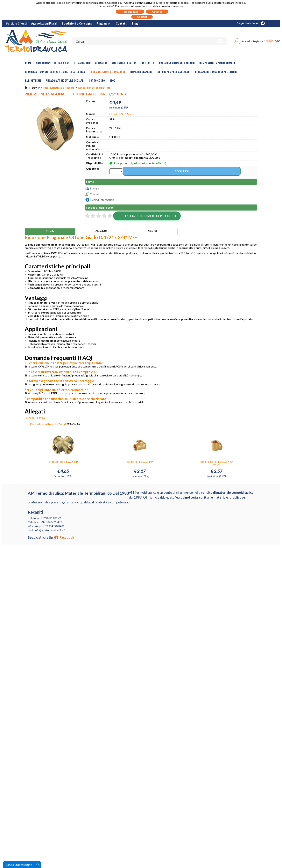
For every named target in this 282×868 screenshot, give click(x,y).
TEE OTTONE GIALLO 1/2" (140, 462)
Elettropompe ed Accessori (174, 72)
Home (28, 63)
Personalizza (130, 12)
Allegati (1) (101, 231)
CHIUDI (142, 17)
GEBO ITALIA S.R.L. (121, 114)
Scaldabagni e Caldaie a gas (53, 63)
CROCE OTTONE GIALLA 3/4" (63, 462)
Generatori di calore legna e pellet (133, 63)
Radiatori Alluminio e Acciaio (177, 63)
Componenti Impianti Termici (217, 63)
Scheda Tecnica (35, 418)
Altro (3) (152, 231)
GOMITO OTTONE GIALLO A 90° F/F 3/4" (217, 464)
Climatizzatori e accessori (90, 63)
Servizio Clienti (16, 23)
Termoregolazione (141, 72)
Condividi (95, 195)
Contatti (122, 23)
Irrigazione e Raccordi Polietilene (216, 72)
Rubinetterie (33, 80)
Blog (135, 23)
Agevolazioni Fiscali (44, 23)
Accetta (157, 12)
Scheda (50, 232)
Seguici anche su (251, 23)
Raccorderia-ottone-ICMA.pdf (48, 424)
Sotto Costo (97, 80)
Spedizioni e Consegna (77, 23)
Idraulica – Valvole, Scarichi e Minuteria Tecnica (55, 72)
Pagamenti (104, 23)
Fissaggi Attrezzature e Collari (65, 80)
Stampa (94, 189)
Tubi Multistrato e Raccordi (107, 72)
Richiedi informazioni (102, 200)
